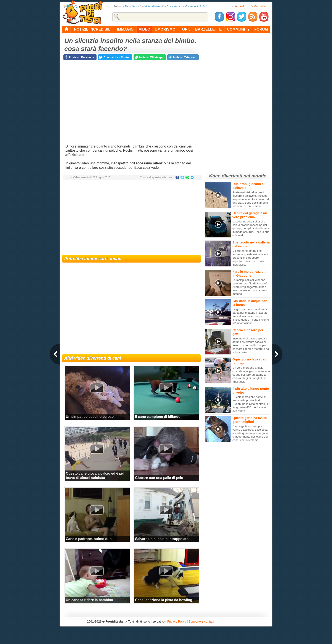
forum (261, 29)
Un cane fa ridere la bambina (89, 600)
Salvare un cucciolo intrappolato (162, 539)
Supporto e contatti (201, 621)
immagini (126, 29)
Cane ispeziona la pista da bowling (164, 600)
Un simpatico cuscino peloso (90, 417)
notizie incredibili (93, 29)
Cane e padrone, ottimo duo (89, 539)
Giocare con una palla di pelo (159, 478)
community (238, 29)
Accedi (238, 6)
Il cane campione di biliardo (158, 417)
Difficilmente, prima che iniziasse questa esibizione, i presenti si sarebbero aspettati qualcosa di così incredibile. (250, 258)
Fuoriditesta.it (133, 6)
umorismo (165, 29)
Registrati (259, 6)
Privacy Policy (177, 621)
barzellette (209, 29)
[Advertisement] (131, 218)
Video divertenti (154, 6)
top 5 (185, 29)
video (144, 29)
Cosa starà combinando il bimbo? (187, 6)
